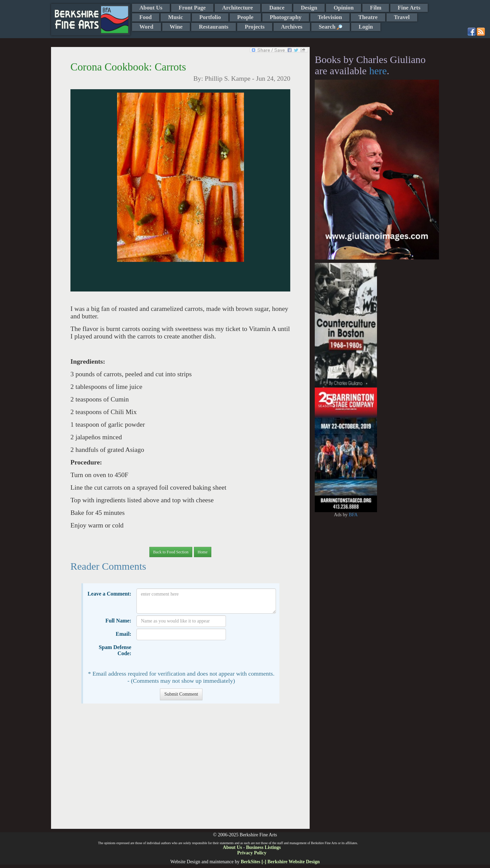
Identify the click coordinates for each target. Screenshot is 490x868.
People (245, 17)
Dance (277, 8)
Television (330, 17)
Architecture (238, 8)
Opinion (344, 8)
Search (331, 27)
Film (376, 8)
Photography (286, 17)
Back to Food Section (171, 552)
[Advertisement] (180, 770)
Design (309, 8)
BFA (353, 515)
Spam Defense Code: (115, 650)
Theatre (368, 17)
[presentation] (188, 655)
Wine (176, 27)
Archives (292, 27)
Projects (255, 27)
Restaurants (214, 27)
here (378, 71)
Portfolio (210, 17)
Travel (402, 17)
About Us (151, 8)
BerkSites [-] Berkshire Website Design (280, 862)
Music (176, 17)
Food (146, 17)
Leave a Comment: (109, 594)
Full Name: (118, 621)
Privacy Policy (252, 853)
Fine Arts (409, 8)
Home (203, 552)
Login (366, 27)
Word (146, 27)
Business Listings (263, 847)
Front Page (192, 8)
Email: (124, 634)
